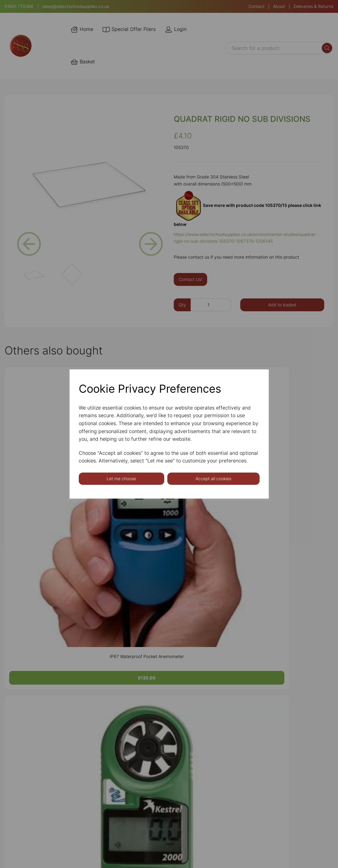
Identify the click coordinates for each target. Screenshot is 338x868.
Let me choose (121, 479)
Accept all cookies (213, 479)
